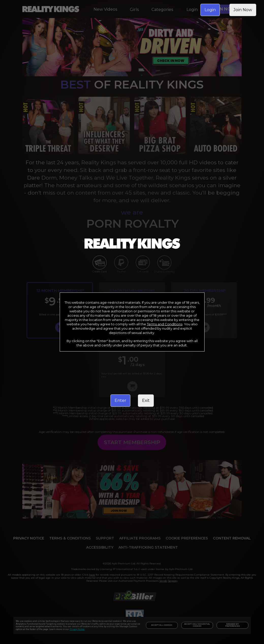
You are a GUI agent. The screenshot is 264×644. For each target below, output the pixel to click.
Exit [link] (146, 400)
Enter (120, 400)
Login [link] (210, 10)
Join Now (243, 10)
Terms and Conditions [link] (165, 324)
